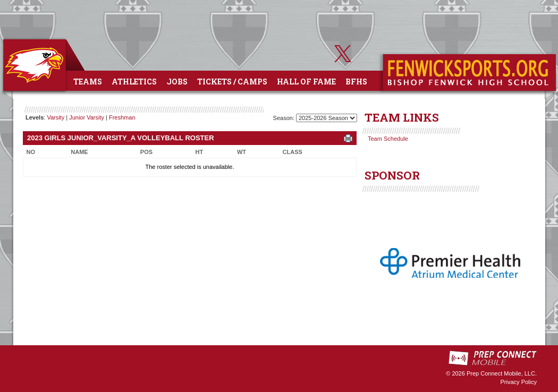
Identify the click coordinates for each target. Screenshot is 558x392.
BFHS (356, 82)
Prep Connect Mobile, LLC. (502, 373)
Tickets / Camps (232, 82)
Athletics (134, 82)
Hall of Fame (306, 82)
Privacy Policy (519, 382)
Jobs (177, 82)
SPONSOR (392, 175)
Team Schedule (388, 139)
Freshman (122, 117)
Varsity (56, 117)
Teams (88, 82)
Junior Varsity (87, 117)
